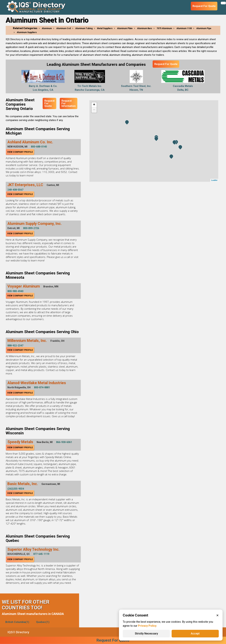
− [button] (94, 110)
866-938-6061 (64, 442)
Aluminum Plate (125, 28)
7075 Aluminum (164, 28)
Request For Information (69, 103)
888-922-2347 (15, 346)
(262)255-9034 (16, 489)
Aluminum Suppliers (27, 32)
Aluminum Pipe (204, 28)
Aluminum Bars (145, 28)
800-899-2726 (31, 228)
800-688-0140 (39, 147)
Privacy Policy (147, 626)
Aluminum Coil (64, 28)
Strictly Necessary (146, 634)
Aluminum (47, 28)
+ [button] (94, 105)
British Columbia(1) (17, 622)
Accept (195, 634)
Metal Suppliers (105, 28)
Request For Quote (166, 64)
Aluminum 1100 (184, 28)
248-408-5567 (15, 190)
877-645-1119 (41, 554)
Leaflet (214, 180)
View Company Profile (20, 152)
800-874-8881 (42, 387)
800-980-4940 (15, 291)
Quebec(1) (43, 622)
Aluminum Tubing (84, 28)
